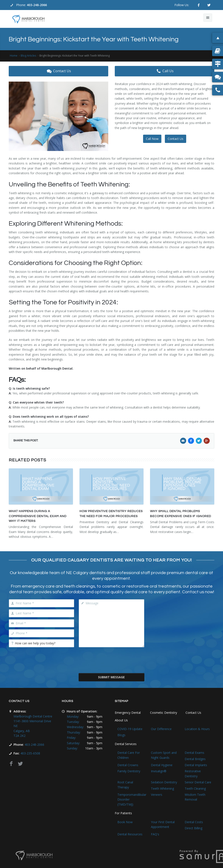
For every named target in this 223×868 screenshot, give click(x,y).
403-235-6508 (30, 753)
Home (14, 56)
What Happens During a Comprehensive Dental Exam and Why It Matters (38, 516)
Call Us (165, 71)
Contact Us (58, 71)
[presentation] (112, 660)
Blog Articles (28, 56)
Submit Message (111, 677)
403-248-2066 (37, 5)
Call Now (152, 139)
